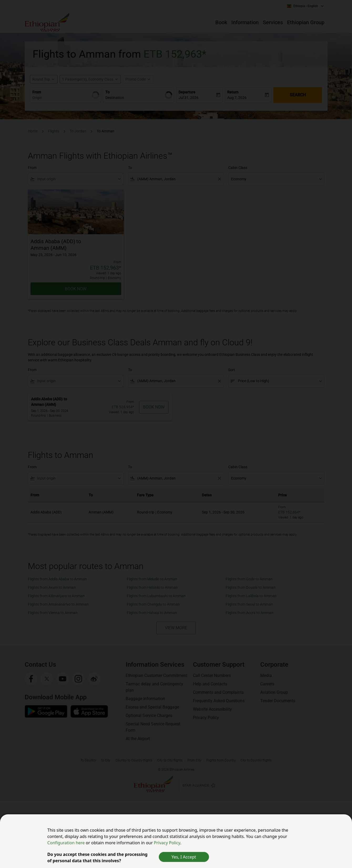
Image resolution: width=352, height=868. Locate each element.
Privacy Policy (167, 843)
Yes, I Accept (184, 857)
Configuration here (67, 843)
